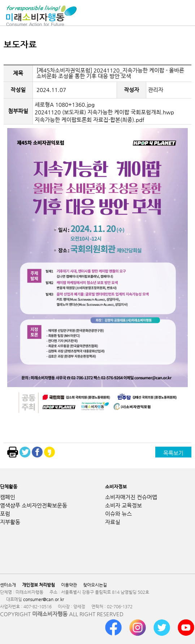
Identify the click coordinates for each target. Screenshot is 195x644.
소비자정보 (116, 487)
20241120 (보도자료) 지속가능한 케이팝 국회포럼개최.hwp (104, 112)
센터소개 (8, 585)
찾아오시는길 (95, 585)
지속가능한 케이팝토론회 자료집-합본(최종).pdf (89, 120)
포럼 (5, 514)
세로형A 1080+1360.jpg (65, 104)
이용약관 (69, 585)
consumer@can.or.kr (44, 599)
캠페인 (8, 497)
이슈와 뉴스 (118, 514)
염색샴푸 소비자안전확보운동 (34, 505)
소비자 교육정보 (123, 505)
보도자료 (20, 44)
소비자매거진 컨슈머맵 (131, 497)
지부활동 (10, 522)
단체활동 (9, 487)
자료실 (113, 522)
